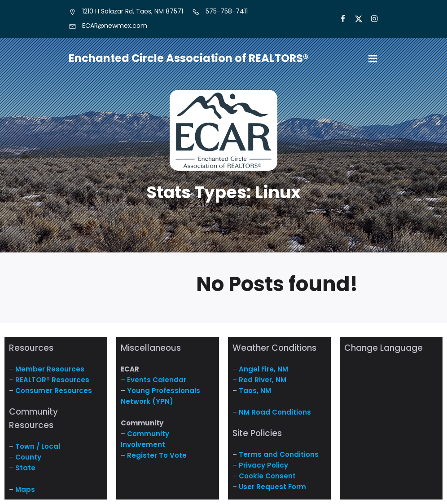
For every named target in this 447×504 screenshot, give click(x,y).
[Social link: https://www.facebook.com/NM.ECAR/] (339, 19)
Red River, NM (263, 380)
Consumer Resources (54, 391)
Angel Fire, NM (263, 369)
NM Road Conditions (275, 412)
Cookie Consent (267, 476)
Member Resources (50, 369)
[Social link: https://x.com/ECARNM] (355, 19)
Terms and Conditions (279, 454)
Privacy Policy (263, 465)
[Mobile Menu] (373, 59)
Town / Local (38, 446)
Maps (25, 489)
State (25, 468)
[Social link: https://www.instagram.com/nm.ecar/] (370, 19)
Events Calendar (157, 380)
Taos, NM (255, 391)
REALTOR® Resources (52, 380)
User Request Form (272, 487)
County (28, 457)
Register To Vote (157, 455)
